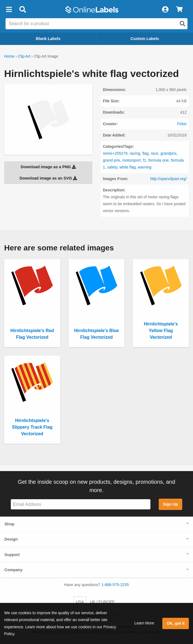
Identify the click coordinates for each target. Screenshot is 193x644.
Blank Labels (48, 39)
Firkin (182, 124)
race (154, 153)
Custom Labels (145, 39)
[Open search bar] (23, 10)
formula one (158, 160)
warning (145, 167)
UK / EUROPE (102, 602)
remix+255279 (115, 153)
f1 (145, 160)
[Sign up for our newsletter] (81, 504)
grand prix (111, 160)
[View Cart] (179, 10)
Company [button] (14, 570)
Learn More (144, 623)
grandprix (168, 153)
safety (112, 167)
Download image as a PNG (48, 167)
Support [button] (12, 555)
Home (9, 56)
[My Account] (165, 10)
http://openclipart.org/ (168, 179)
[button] (9, 10)
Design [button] (11, 539)
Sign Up (170, 504)
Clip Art (24, 56)
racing (135, 153)
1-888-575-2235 (115, 585)
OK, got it (176, 623)
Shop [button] (9, 524)
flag (146, 153)
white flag (128, 167)
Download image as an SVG (48, 178)
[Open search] (182, 24)
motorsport (131, 160)
